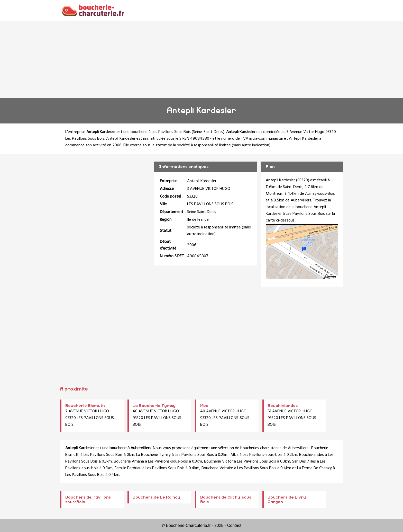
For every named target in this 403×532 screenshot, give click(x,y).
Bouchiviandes (283, 406)
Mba (204, 406)
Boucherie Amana (129, 462)
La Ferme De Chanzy (314, 468)
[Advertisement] (201, 59)
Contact (234, 525)
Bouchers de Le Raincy (156, 497)
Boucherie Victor (218, 462)
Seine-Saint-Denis (208, 132)
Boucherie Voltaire (217, 468)
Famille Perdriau (128, 468)
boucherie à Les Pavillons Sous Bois (161, 132)
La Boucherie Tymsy (154, 406)
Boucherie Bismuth (85, 406)
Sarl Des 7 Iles (304, 462)
